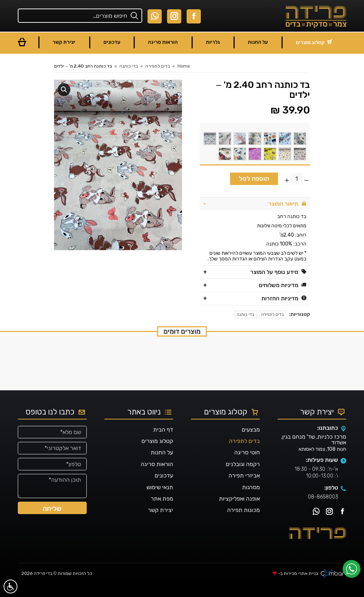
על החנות (162, 466)
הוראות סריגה (157, 477)
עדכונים (164, 488)
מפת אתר (162, 511)
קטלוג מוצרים (157, 454)
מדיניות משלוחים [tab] (283, 285)
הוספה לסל (254, 179)
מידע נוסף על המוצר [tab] (278, 272)
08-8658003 (323, 510)
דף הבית (163, 442)
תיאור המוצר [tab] (287, 204)
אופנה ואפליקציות (239, 511)
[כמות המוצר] (297, 179)
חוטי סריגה (247, 466)
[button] (64, 90)
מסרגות (251, 500)
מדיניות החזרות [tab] (284, 298)
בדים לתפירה (273, 315)
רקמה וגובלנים (243, 477)
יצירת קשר (160, 523)
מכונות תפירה (243, 523)
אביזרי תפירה (244, 488)
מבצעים (251, 442)
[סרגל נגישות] (10, 587)
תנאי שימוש (160, 500)
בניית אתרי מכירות (301, 587)
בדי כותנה (246, 315)
